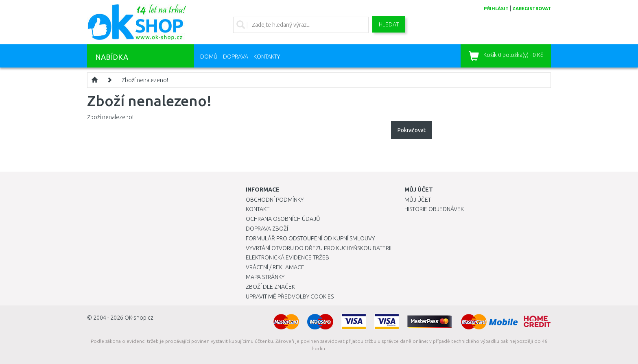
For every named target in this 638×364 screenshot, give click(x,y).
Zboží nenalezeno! (145, 80)
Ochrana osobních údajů (283, 219)
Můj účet (418, 200)
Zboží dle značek (270, 287)
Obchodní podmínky (275, 200)
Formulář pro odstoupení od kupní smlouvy (310, 238)
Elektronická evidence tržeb (287, 257)
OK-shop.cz (139, 318)
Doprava (236, 57)
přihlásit (496, 9)
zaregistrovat (532, 9)
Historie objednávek (434, 209)
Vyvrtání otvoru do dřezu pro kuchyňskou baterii (319, 248)
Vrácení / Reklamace (275, 267)
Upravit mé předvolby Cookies (290, 296)
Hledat (389, 24)
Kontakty (267, 57)
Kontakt (258, 209)
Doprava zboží (267, 229)
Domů (209, 57)
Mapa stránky (265, 277)
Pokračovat (412, 130)
